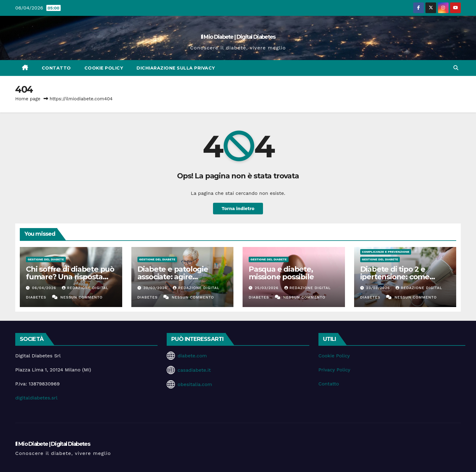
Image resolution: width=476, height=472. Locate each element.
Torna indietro (238, 208)
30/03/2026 (156, 288)
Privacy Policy (334, 370)
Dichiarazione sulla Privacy (176, 68)
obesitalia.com (195, 384)
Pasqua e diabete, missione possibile (281, 273)
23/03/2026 (379, 288)
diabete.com (192, 356)
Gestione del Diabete (46, 259)
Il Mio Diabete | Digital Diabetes (238, 37)
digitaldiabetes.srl (36, 398)
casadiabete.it (194, 370)
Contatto (56, 68)
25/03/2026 (267, 288)
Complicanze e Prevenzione (386, 252)
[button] (456, 68)
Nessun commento (82, 297)
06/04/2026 (45, 288)
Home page (28, 99)
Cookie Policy (104, 68)
